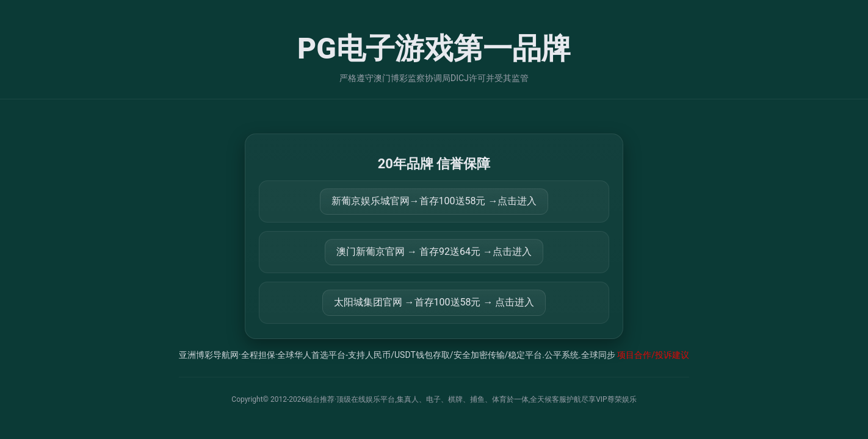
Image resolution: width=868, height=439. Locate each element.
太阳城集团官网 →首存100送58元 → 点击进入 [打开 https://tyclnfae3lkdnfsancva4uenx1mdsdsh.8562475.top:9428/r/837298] (434, 302)
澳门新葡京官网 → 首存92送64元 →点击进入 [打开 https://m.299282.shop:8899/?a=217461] (434, 252)
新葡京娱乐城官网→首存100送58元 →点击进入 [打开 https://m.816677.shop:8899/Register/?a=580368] (434, 201)
